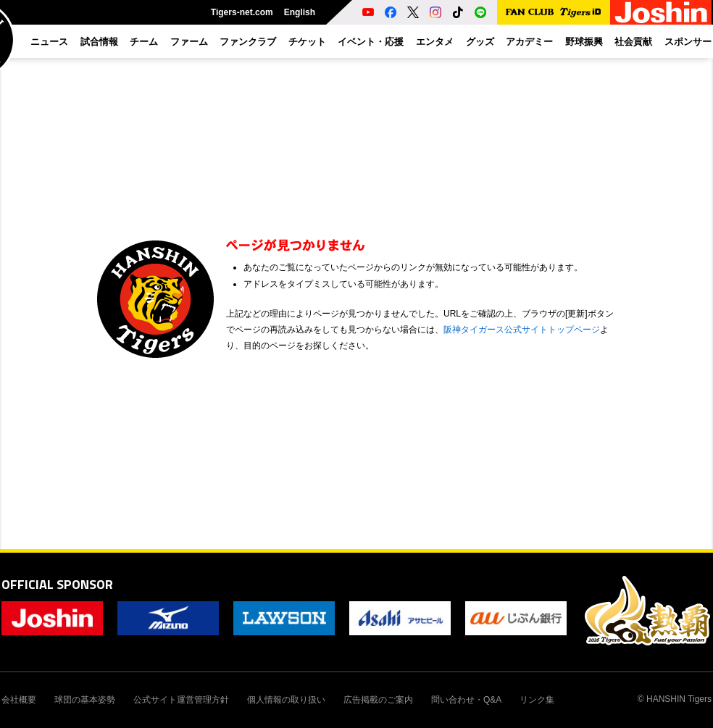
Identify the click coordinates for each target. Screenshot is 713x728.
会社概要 (19, 700)
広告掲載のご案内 (378, 700)
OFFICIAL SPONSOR (57, 584)
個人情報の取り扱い (286, 700)
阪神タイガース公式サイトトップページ (522, 330)
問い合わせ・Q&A (466, 700)
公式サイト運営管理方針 (181, 700)
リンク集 (537, 700)
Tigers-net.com (242, 12)
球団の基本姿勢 (85, 700)
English (300, 12)
